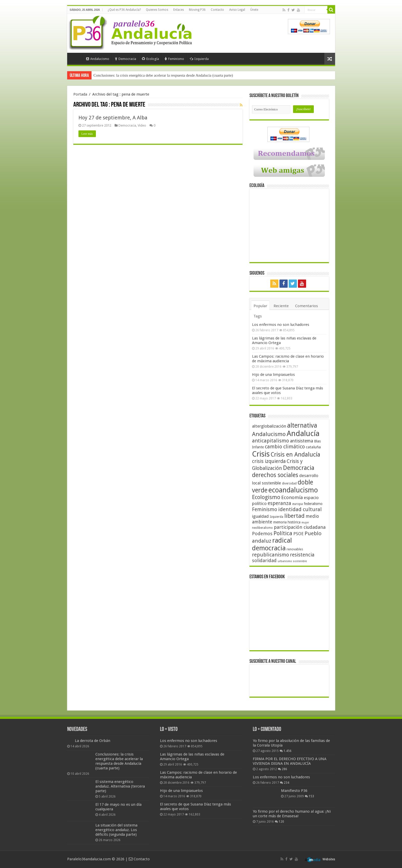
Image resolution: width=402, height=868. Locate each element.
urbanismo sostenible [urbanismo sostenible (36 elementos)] (292, 561)
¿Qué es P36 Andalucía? (124, 10)
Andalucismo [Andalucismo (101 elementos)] (269, 434)
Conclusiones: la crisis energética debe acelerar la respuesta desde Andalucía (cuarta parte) (163, 75)
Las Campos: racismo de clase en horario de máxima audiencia (288, 359)
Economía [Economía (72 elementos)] (292, 497)
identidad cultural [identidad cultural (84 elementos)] (300, 509)
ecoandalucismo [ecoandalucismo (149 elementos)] (293, 490)
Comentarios (306, 306)
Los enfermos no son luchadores (281, 325)
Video (142, 125)
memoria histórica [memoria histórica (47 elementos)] (287, 522)
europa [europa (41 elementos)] (298, 504)
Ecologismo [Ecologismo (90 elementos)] (266, 497)
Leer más (87, 134)
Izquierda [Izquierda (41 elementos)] (277, 517)
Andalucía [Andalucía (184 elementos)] (303, 433)
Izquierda (199, 59)
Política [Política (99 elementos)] (283, 533)
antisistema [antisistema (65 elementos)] (301, 441)
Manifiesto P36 (294, 791)
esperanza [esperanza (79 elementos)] (279, 503)
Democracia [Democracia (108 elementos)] (299, 468)
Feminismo (174, 59)
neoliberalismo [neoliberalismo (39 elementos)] (262, 528)
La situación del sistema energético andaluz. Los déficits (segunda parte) (116, 830)
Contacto (217, 10)
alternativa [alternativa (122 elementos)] (302, 425)
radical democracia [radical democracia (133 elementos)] (272, 544)
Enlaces (179, 10)
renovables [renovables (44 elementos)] (295, 549)
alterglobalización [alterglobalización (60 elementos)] (269, 426)
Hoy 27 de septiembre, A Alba (113, 118)
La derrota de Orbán (93, 741)
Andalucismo (98, 59)
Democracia (125, 59)
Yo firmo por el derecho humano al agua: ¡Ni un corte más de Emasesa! (292, 814)
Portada (76, 58)
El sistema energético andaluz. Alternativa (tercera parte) (120, 786)
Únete (254, 10)
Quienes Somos (157, 10)
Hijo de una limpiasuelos (273, 375)
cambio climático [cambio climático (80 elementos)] (285, 447)
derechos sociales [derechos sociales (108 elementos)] (275, 475)
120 (281, 822)
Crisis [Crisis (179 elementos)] (261, 454)
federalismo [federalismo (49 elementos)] (313, 504)
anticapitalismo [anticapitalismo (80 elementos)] (270, 441)
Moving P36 (197, 10)
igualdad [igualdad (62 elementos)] (260, 516)
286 (284, 769)
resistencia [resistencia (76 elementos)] (302, 555)
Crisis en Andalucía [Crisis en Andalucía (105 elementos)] (295, 455)
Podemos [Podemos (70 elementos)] (262, 534)
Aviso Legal (237, 10)
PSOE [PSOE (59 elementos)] (298, 534)
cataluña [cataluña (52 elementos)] (313, 447)
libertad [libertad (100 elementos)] (294, 516)
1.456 (288, 751)
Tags (258, 316)
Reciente (281, 306)
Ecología (150, 59)
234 (287, 783)
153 (311, 796)
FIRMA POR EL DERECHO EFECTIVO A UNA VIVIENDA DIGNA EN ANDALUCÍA (290, 761)
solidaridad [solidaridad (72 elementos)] (264, 560)
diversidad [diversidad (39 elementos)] (289, 483)
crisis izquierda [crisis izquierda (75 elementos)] (269, 461)
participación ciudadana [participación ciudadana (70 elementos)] (300, 527)
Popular (260, 306)
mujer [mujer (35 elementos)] (305, 523)
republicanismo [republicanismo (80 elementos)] (270, 555)
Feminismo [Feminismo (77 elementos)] (265, 509)
